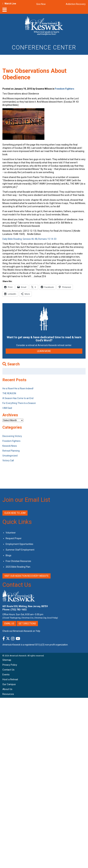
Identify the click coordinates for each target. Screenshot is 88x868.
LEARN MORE (44, 351)
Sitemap (7, 660)
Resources (8, 694)
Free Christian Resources (18, 561)
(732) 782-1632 (19, 610)
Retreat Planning (11, 451)
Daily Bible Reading (12, 239)
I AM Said (7, 408)
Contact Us (17, 585)
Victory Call (8, 460)
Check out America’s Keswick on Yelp (21, 631)
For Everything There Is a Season (19, 403)
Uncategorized (10, 456)
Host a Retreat (10, 679)
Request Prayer (14, 538)
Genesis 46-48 (30, 239)
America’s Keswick (18, 656)
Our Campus (9, 684)
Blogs (9, 555)
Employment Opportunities (19, 544)
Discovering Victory (12, 436)
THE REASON (9, 393)
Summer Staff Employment (20, 550)
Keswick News (10, 446)
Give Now (41, 4)
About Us (7, 689)
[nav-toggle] (5, 11)
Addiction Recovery (76, 4)
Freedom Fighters (65, 89)
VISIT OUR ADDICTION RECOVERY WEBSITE (26, 576)
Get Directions (27, 624)
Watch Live (10, 4)
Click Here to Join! (15, 513)
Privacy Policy (10, 665)
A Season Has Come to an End (18, 398)
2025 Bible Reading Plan (18, 567)
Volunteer (11, 533)
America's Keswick (11, 645)
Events (6, 675)
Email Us (9, 624)
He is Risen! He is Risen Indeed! (18, 388)
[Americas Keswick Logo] (44, 26)
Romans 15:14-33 (47, 239)
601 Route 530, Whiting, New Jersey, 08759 (25, 606)
